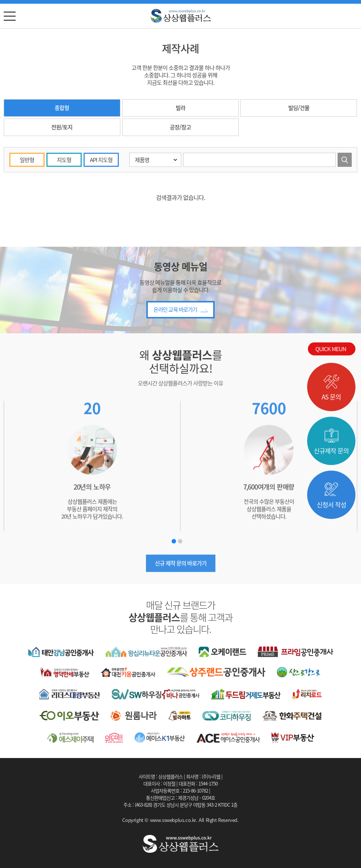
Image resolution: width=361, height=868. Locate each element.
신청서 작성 (331, 495)
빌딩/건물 (299, 113)
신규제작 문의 (331, 442)
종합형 (62, 113)
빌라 (180, 113)
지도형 (64, 194)
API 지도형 (101, 194)
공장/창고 (180, 132)
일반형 (27, 194)
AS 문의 (331, 388)
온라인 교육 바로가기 (180, 334)
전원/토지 (62, 132)
